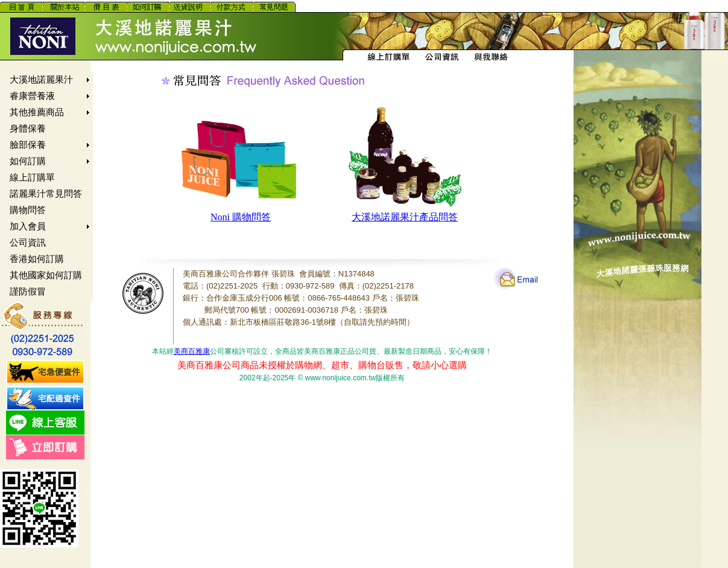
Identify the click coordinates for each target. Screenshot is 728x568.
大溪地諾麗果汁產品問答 (405, 217)
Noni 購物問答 (241, 217)
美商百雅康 (192, 351)
